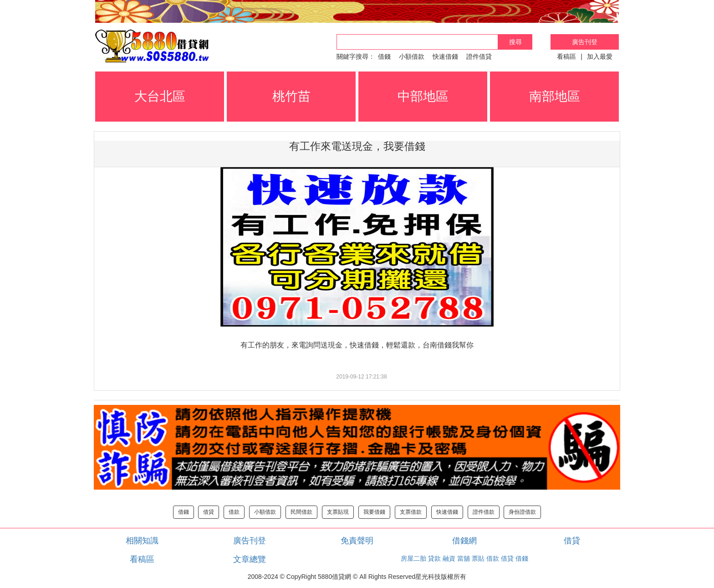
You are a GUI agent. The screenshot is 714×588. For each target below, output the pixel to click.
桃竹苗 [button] (291, 96)
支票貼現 (338, 512)
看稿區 (566, 56)
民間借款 (301, 512)
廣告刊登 (585, 42)
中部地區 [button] (423, 96)
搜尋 (515, 42)
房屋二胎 (413, 558)
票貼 (478, 558)
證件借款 (484, 512)
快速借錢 (445, 56)
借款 (234, 512)
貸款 (434, 558)
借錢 (384, 56)
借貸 (209, 512)
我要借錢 (374, 512)
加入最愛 (600, 56)
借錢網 (464, 541)
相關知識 (142, 541)
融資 (449, 558)
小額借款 (412, 56)
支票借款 (411, 512)
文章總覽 (250, 559)
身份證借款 (522, 512)
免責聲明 (357, 541)
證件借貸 (479, 56)
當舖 (464, 558)
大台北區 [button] (160, 96)
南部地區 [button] (555, 96)
